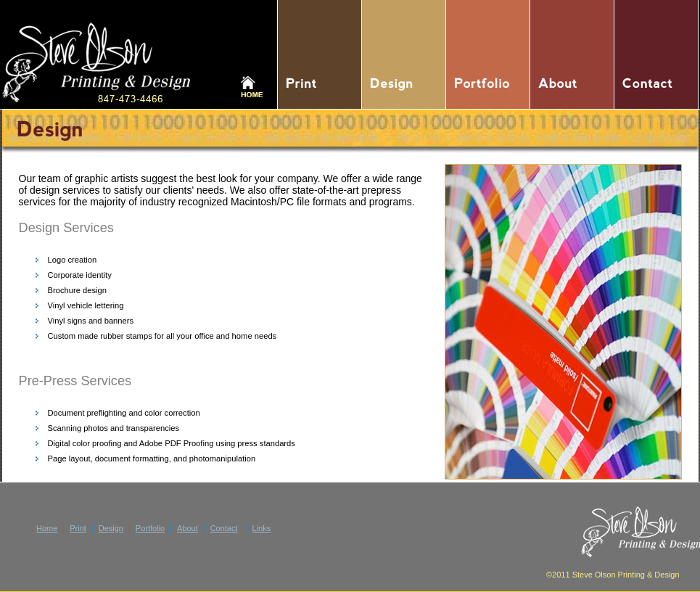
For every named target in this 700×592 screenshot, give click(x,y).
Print (78, 528)
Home (47, 528)
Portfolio (150, 528)
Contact (224, 528)
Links (261, 528)
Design (111, 528)
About (188, 528)
